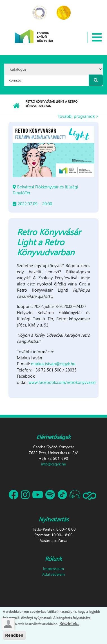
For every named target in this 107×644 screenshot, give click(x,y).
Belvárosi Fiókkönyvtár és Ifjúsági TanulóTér (45, 190)
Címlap (16, 106)
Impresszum (53, 568)
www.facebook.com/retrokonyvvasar (62, 382)
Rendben (14, 637)
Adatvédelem (53, 574)
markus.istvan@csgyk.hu (53, 364)
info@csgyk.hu (54, 464)
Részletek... (69, 625)
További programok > (78, 116)
